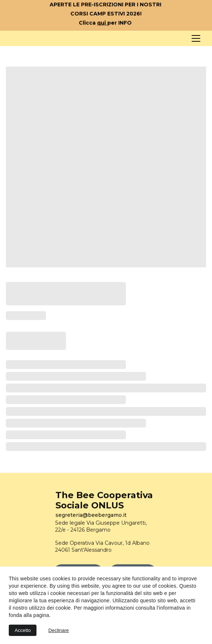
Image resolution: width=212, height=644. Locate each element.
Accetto (23, 630)
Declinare (58, 630)
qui (102, 23)
